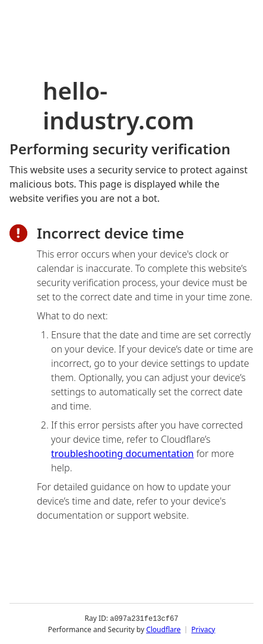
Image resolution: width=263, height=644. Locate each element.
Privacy (203, 629)
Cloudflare (163, 629)
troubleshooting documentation (123, 453)
